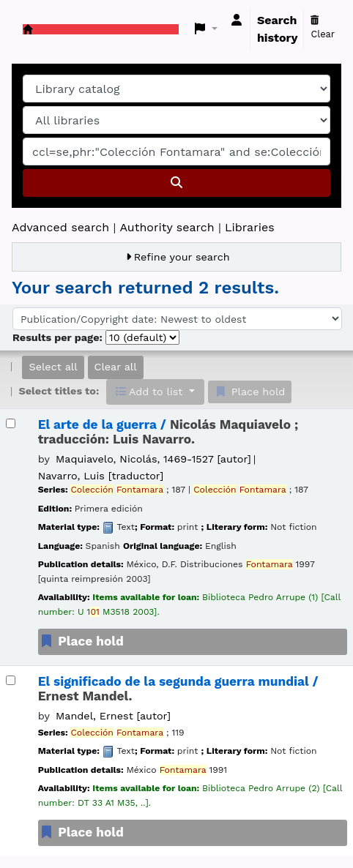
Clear (323, 28)
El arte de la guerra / (168, 432)
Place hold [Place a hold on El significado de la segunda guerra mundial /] (81, 832)
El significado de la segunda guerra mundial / (178, 689)
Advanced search (60, 227)
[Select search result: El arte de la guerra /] (11, 423)
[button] (206, 29)
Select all (53, 367)
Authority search (167, 227)
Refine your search (182, 257)
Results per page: (59, 337)
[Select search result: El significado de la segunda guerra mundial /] (11, 680)
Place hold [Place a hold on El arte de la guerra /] (81, 641)
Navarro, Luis (101, 476)
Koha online (28, 29)
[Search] (176, 183)
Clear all (116, 367)
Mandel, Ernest (113, 716)
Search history (278, 29)
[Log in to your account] (237, 20)
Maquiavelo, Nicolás (153, 459)
